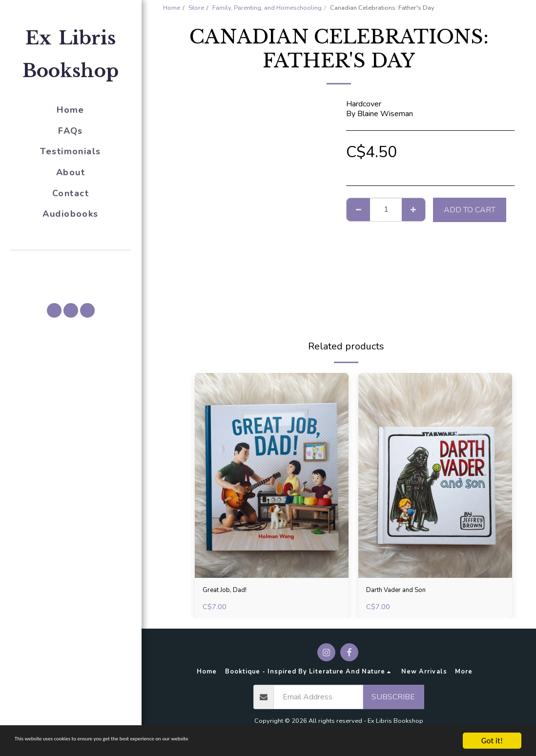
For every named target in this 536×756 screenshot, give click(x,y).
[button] (71, 264)
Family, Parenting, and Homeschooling (267, 8)
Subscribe (393, 699)
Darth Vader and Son (401, 592)
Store (196, 8)
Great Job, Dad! (228, 592)
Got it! (492, 741)
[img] (272, 475)
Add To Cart (470, 210)
